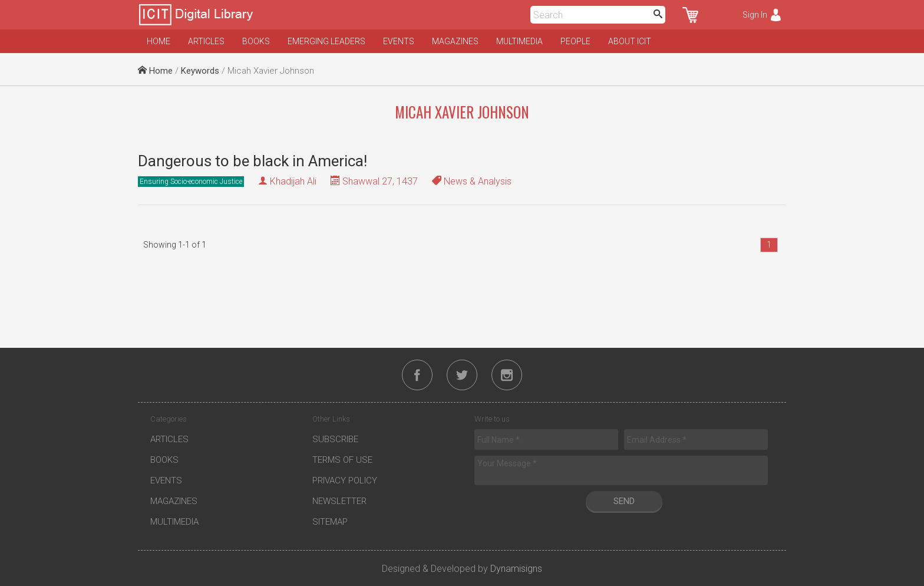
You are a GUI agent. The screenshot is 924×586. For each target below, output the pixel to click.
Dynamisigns (516, 569)
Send (624, 501)
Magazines (455, 41)
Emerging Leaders (326, 41)
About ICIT (630, 41)
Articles (206, 41)
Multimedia (519, 41)
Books (256, 41)
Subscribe (335, 439)
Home (159, 41)
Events (399, 41)
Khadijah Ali (293, 181)
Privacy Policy (345, 480)
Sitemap (330, 522)
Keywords (200, 71)
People (575, 41)
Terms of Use (342, 460)
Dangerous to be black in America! (253, 161)
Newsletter (339, 501)
